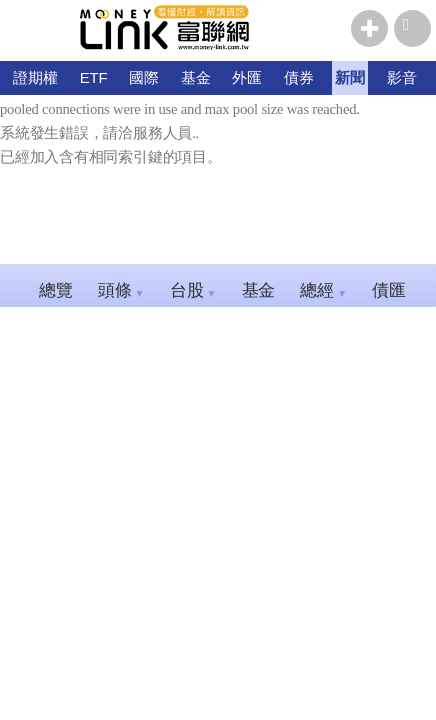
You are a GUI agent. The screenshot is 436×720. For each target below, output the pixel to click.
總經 (323, 291)
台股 (193, 291)
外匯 (247, 77)
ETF (94, 77)
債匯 (395, 291)
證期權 (35, 77)
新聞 (350, 77)
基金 (196, 77)
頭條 (121, 291)
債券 (299, 77)
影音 (402, 77)
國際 (144, 77)
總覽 (56, 291)
